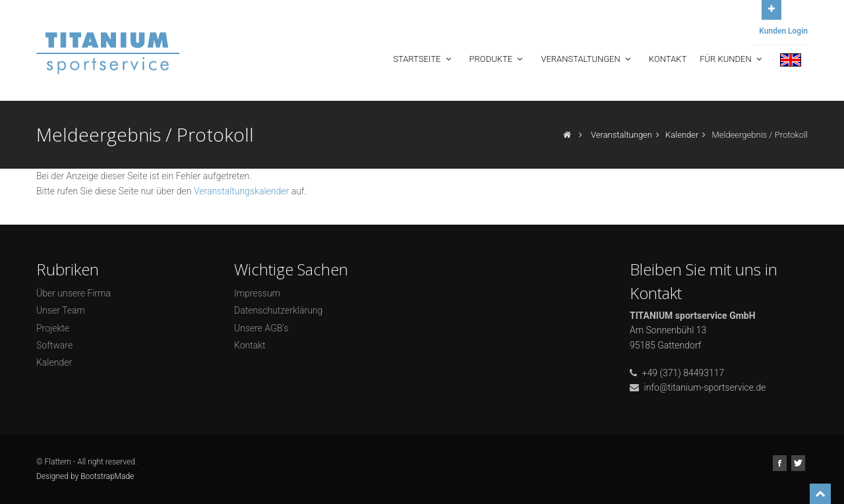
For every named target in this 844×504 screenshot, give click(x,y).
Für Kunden (732, 59)
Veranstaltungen (587, 59)
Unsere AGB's (261, 328)
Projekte (53, 328)
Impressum (257, 293)
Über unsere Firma (74, 293)
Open (771, 8)
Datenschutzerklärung (278, 310)
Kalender (682, 135)
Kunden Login (783, 31)
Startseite (423, 59)
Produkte (497, 59)
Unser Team (61, 310)
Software (54, 345)
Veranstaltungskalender (241, 191)
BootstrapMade (107, 476)
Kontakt (668, 59)
